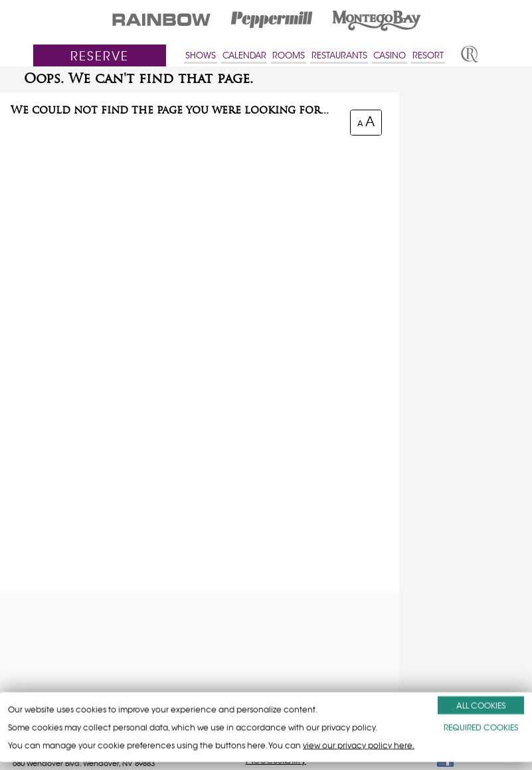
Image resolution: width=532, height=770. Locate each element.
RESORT (428, 55)
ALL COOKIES (481, 705)
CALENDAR (244, 55)
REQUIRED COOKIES (481, 727)
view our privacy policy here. (359, 745)
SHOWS (201, 55)
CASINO (390, 55)
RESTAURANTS (339, 55)
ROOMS (289, 55)
